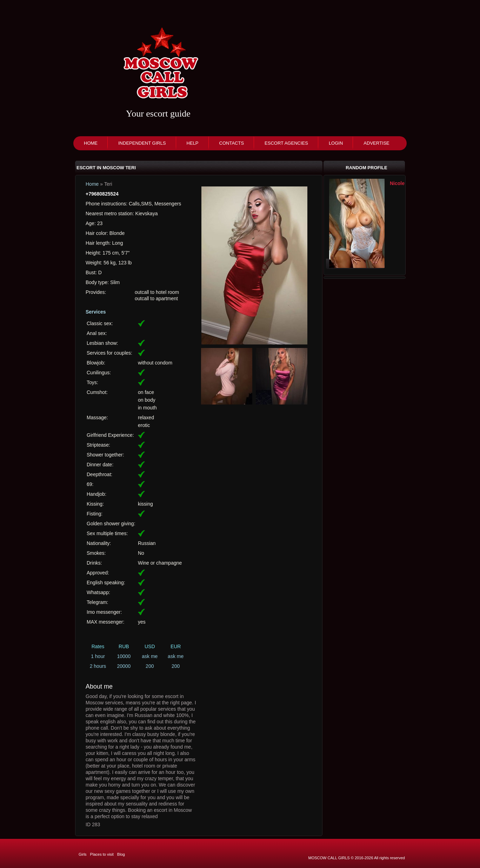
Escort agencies (286, 143)
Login (336, 143)
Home (91, 143)
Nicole (397, 183)
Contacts (232, 143)
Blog (121, 854)
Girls (83, 854)
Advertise (376, 143)
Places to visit (102, 854)
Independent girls (142, 143)
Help (193, 143)
